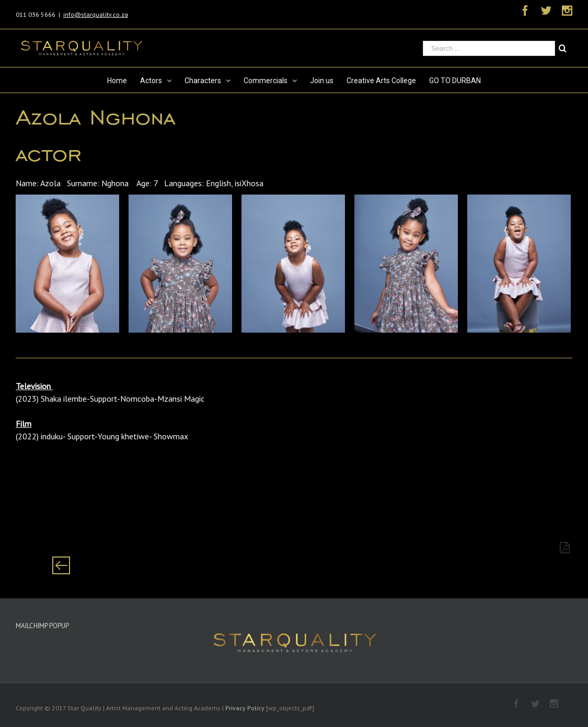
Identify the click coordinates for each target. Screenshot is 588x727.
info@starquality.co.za (96, 14)
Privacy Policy (245, 708)
